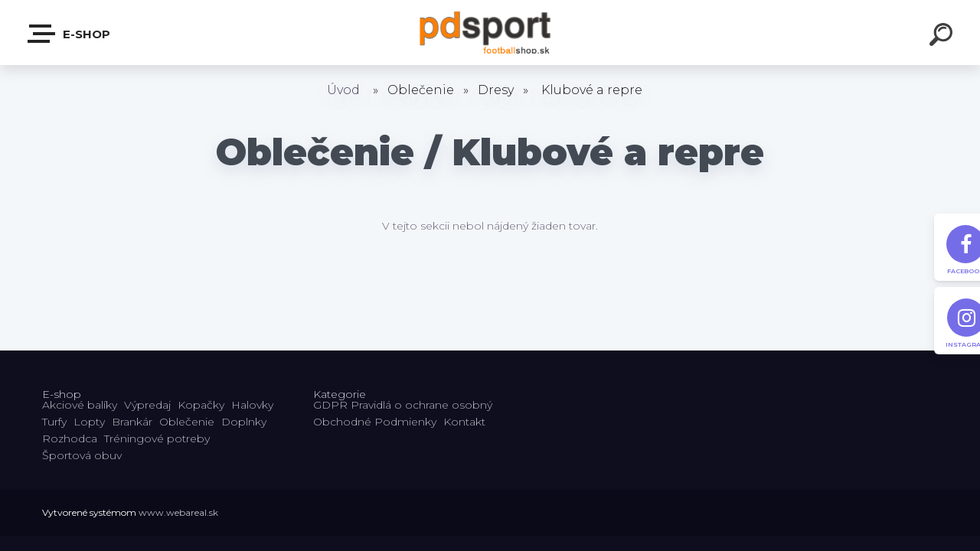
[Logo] (490, 33)
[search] (943, 37)
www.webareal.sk (178, 512)
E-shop (70, 34)
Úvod (343, 90)
